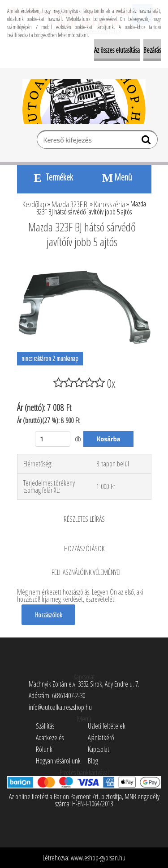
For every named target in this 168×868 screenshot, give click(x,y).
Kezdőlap (34, 204)
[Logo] (84, 101)
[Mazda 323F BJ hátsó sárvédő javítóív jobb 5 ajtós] (84, 266)
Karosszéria (110, 204)
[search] (147, 142)
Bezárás (152, 50)
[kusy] (53, 439)
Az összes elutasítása (117, 50)
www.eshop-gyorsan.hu (98, 858)
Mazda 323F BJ (70, 204)
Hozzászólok (48, 615)
